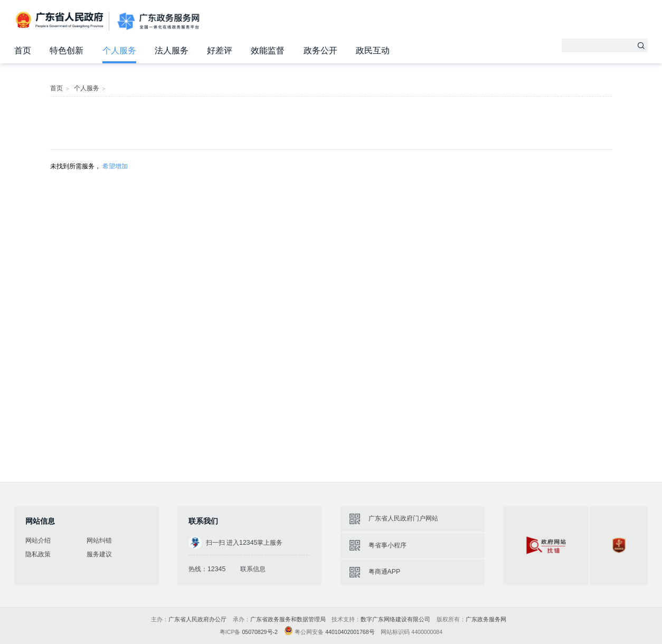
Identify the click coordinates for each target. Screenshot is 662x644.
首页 (23, 50)
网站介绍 (38, 541)
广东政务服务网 (158, 21)
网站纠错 (99, 541)
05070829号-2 (259, 632)
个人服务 (119, 50)
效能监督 (268, 50)
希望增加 (115, 166)
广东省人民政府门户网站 (403, 518)
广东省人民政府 (60, 21)
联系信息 (253, 569)
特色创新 (67, 50)
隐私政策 (38, 554)
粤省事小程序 (387, 545)
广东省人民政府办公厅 (197, 619)
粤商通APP (385, 572)
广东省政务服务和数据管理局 (288, 619)
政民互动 (373, 50)
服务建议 (99, 554)
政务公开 (320, 50)
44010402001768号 (350, 632)
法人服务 (172, 50)
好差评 (220, 50)
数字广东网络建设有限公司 (395, 619)
